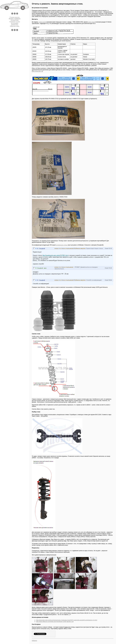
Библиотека (15, 25)
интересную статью (62, 245)
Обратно (34, 641)
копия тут (70, 622)
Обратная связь (15, 26)
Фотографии (15, 23)
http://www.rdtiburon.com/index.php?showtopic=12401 (51, 622)
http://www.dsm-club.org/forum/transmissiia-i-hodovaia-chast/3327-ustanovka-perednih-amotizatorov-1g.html (67, 620)
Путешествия (15, 20)
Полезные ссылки (15, 22)
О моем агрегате (15, 17)
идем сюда (42, 22)
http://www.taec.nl (37, 71)
